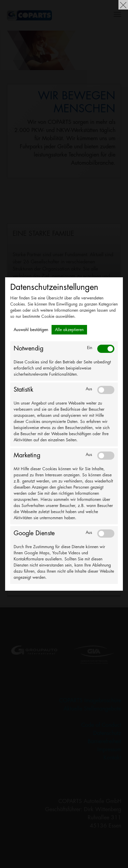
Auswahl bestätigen (31, 330)
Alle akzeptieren (69, 330)
